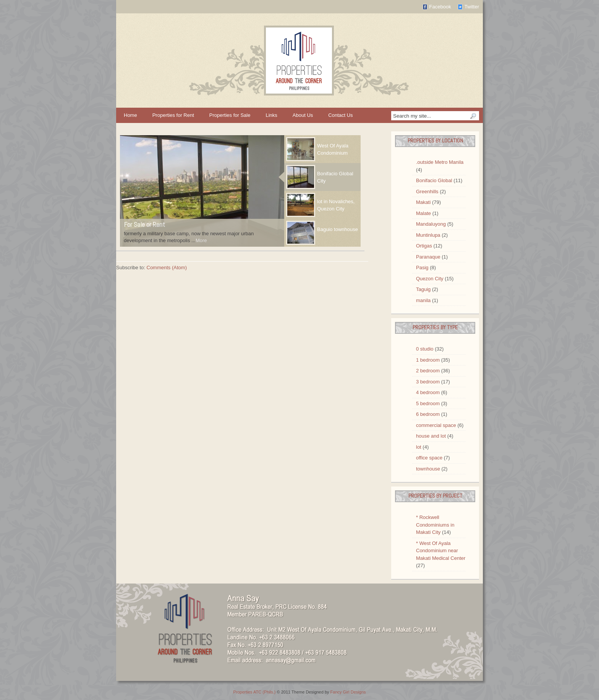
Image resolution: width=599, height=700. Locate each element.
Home (130, 115)
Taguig (423, 289)
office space (429, 458)
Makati (423, 202)
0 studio (425, 349)
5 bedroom (428, 403)
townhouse (428, 469)
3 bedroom (428, 382)
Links (271, 115)
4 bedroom (428, 392)
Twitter (472, 7)
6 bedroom (428, 414)
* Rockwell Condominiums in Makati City (435, 525)
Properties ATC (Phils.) (254, 692)
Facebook (440, 7)
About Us (303, 115)
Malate (423, 213)
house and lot (431, 436)
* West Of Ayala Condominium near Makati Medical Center (441, 551)
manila (423, 300)
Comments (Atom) (167, 268)
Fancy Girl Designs (348, 692)
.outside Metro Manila (440, 162)
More (201, 240)
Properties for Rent (173, 115)
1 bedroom (428, 360)
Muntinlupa (428, 235)
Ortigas (424, 246)
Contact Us (340, 115)
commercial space (436, 425)
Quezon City (430, 279)
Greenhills (427, 192)
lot (419, 447)
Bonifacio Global (434, 180)
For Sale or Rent (144, 224)
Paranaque (428, 257)
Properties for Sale (230, 115)
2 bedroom (428, 371)
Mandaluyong (431, 224)
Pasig (422, 268)
